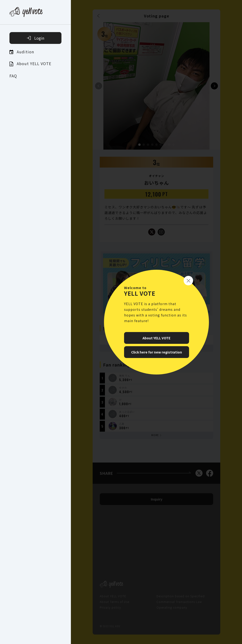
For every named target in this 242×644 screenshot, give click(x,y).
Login (36, 38)
